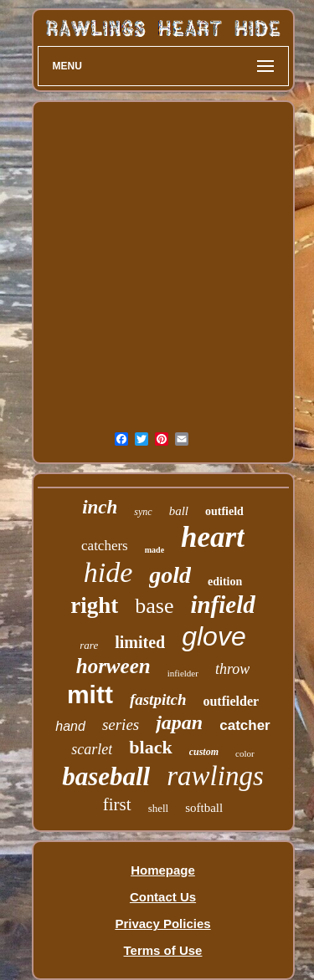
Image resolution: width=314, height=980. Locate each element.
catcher (245, 725)
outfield (224, 511)
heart (213, 537)
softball (204, 808)
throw (232, 669)
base (154, 606)
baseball (106, 776)
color (245, 753)
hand (70, 726)
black (150, 747)
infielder (183, 673)
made (154, 550)
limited (140, 642)
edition (225, 582)
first (117, 804)
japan (179, 722)
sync (143, 512)
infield (222, 605)
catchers (105, 546)
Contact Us (163, 897)
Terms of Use (163, 950)
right (94, 605)
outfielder (231, 701)
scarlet (92, 749)
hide (108, 572)
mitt (90, 694)
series (121, 725)
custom (204, 752)
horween (113, 666)
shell (159, 808)
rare (89, 645)
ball (179, 511)
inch (100, 507)
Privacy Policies (162, 924)
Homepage (163, 870)
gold (170, 575)
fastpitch (158, 699)
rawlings (215, 776)
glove (214, 636)
